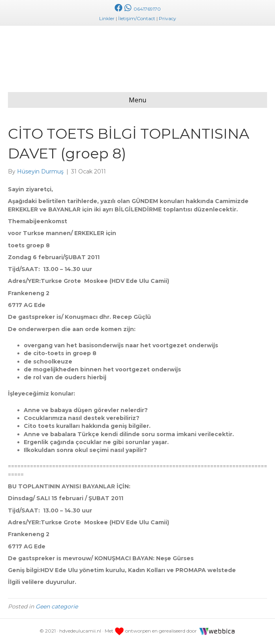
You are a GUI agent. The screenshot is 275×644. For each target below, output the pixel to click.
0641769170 (142, 9)
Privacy (168, 18)
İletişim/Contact (137, 18)
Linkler (107, 18)
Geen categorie (57, 606)
